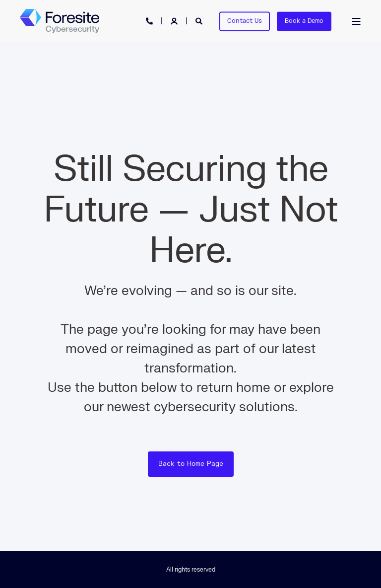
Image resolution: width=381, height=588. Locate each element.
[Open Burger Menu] (356, 21)
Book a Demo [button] (304, 21)
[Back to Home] (60, 21)
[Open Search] (200, 21)
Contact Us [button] (245, 21)
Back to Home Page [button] (191, 464)
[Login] (175, 21)
